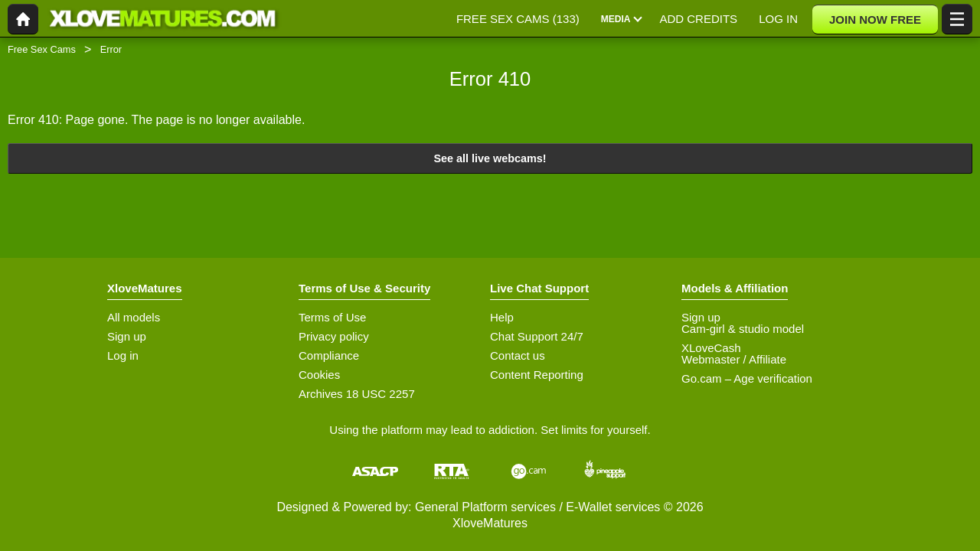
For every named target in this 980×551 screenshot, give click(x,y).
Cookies (319, 375)
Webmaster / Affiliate (734, 359)
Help (502, 317)
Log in (123, 355)
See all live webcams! (490, 158)
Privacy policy (334, 336)
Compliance (329, 355)
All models (134, 317)
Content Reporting (537, 375)
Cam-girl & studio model (743, 329)
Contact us (518, 355)
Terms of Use (332, 317)
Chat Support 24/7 (537, 336)
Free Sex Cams (42, 49)
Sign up (127, 336)
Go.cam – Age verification (747, 378)
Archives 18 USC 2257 (357, 394)
